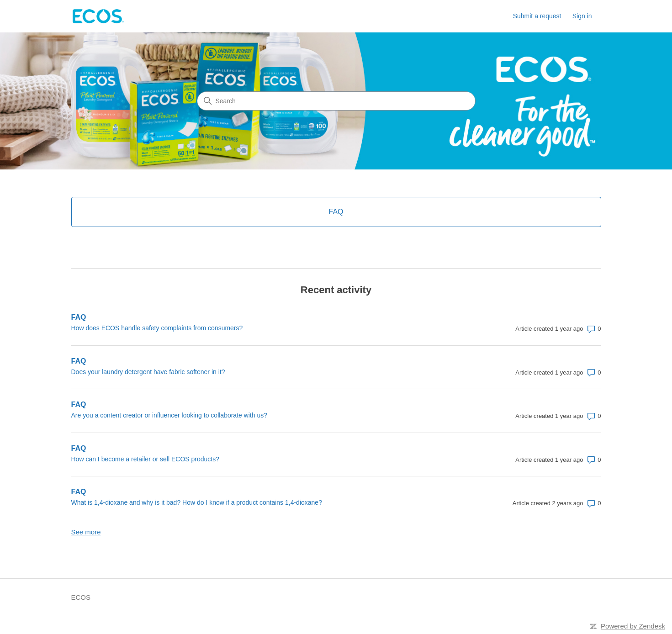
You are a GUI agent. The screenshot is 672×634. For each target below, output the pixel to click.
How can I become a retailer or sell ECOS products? (145, 459)
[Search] (336, 101)
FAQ (79, 317)
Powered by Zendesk (633, 626)
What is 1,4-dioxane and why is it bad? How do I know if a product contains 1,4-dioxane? (197, 502)
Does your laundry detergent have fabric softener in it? (148, 372)
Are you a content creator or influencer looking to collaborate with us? (169, 415)
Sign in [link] (582, 16)
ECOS (81, 597)
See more (86, 532)
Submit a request (537, 16)
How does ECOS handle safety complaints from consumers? (157, 328)
